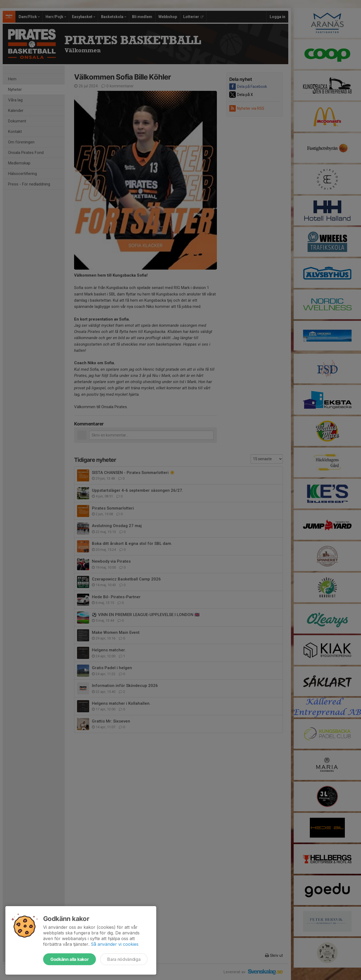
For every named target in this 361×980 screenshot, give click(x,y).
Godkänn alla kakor (70, 959)
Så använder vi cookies (115, 944)
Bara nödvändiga (124, 959)
